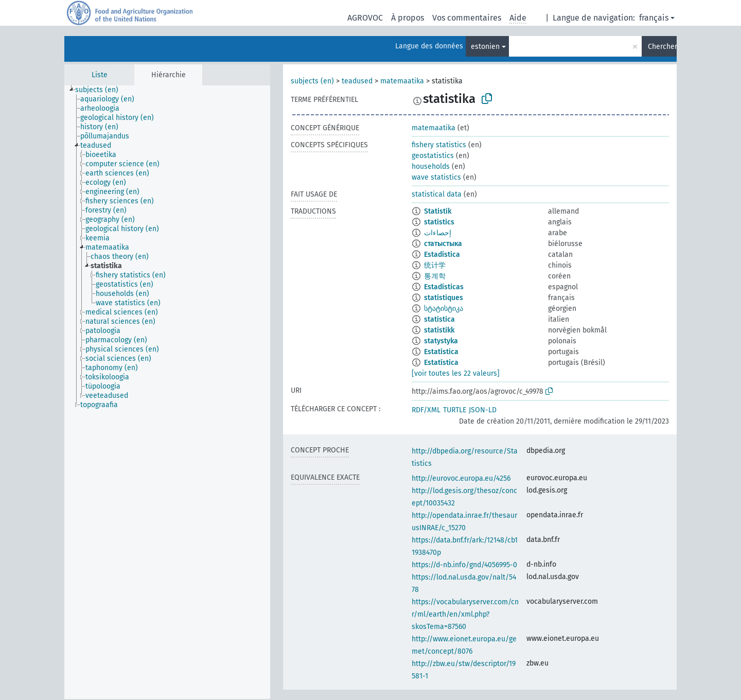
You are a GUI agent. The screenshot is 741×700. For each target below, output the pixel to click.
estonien (485, 47)
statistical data (437, 194)
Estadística (442, 255)
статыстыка (443, 244)
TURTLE (455, 410)
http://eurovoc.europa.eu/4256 (461, 478)
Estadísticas (444, 287)
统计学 (435, 265)
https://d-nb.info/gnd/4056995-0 (464, 565)
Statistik (438, 211)
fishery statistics (439, 145)
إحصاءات (438, 233)
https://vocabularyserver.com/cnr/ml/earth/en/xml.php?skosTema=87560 (465, 614)
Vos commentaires (467, 18)
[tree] (167, 392)
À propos (408, 18)
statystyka (441, 341)
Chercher (662, 47)
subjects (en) (312, 81)
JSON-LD (483, 410)
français (654, 18)
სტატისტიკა (444, 309)
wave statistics (436, 177)
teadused (357, 81)
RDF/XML (426, 410)
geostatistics (433, 156)
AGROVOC (365, 18)
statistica (439, 319)
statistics (439, 222)
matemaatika (402, 81)
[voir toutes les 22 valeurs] (456, 373)
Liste (100, 75)
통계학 (435, 276)
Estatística (441, 352)
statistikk (439, 330)
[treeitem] (101, 90)
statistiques (444, 298)
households (431, 167)
